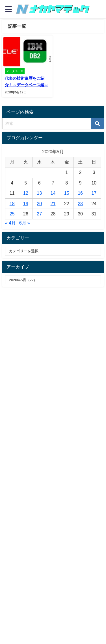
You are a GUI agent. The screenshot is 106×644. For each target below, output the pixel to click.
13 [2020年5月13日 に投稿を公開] (39, 193)
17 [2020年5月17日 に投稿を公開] (94, 193)
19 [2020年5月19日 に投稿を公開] (26, 204)
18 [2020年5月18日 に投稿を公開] (12, 204)
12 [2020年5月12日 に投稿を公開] (26, 193)
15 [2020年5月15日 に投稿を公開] (67, 193)
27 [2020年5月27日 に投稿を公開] (39, 214)
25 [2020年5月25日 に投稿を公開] (12, 214)
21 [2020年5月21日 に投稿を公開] (53, 204)
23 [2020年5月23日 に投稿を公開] (80, 204)
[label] (53, 280)
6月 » (25, 223)
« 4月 (10, 223)
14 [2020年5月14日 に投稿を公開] (53, 193)
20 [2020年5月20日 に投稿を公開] (39, 204)
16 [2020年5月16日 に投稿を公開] (80, 193)
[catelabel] (53, 251)
